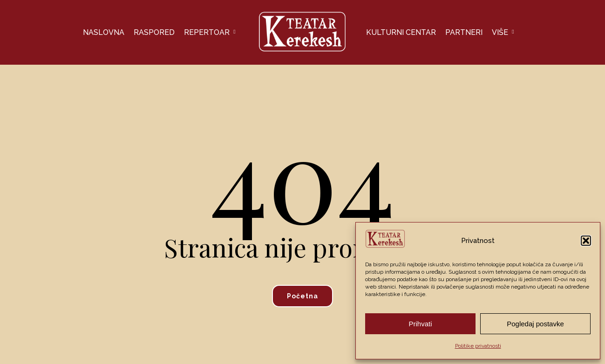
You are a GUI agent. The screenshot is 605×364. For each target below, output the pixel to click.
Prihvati (420, 324)
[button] (586, 241)
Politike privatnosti (478, 346)
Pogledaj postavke (535, 324)
